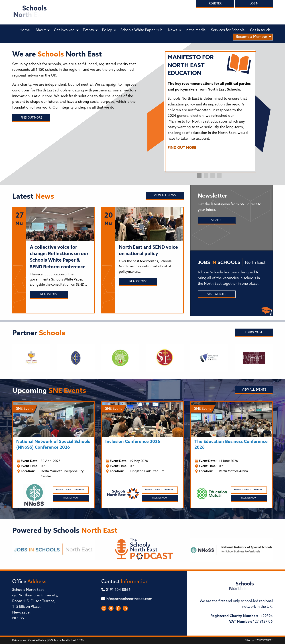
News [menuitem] (173, 30)
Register (215, 4)
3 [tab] (213, 176)
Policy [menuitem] (107, 30)
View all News (165, 195)
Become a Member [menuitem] (251, 37)
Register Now (71, 498)
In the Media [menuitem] (196, 30)
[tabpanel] (209, 104)
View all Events (254, 390)
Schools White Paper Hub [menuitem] (141, 30)
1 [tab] (199, 176)
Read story (49, 294)
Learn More (254, 332)
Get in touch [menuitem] (260, 30)
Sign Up (217, 220)
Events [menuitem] (88, 30)
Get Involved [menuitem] (64, 30)
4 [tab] (219, 176)
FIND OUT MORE (182, 148)
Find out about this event (71, 490)
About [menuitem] (41, 30)
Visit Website (217, 294)
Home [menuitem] (25, 30)
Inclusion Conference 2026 (133, 442)
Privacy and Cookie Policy (29, 641)
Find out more (31, 118)
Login (254, 4)
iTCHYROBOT (264, 641)
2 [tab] (206, 176)
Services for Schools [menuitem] (228, 30)
